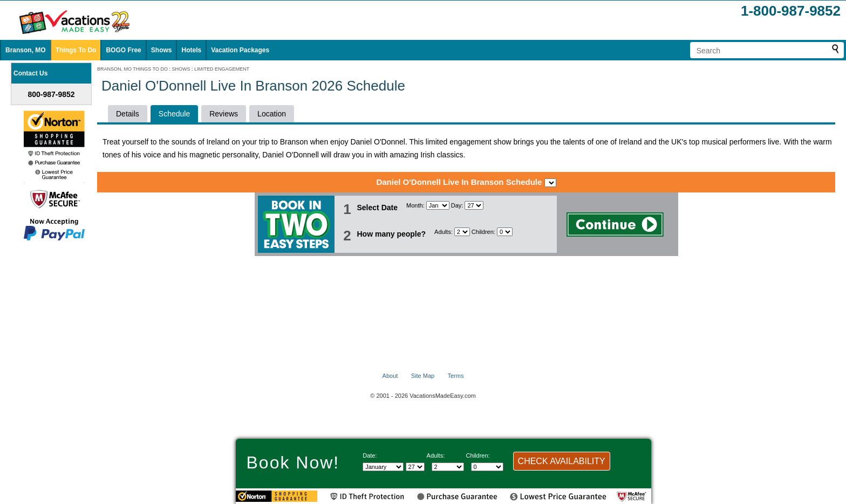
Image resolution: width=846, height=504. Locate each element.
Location (272, 114)
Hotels (191, 50)
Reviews (224, 114)
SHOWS (181, 69)
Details (128, 114)
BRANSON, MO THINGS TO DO (132, 69)
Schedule (174, 114)
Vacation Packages (240, 50)
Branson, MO (26, 50)
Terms (455, 376)
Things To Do (76, 50)
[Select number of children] (505, 232)
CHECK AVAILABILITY (562, 461)
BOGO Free (123, 50)
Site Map (423, 376)
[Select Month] (438, 205)
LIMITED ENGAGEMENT (222, 69)
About (390, 376)
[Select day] (474, 205)
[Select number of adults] (462, 232)
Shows (162, 50)
